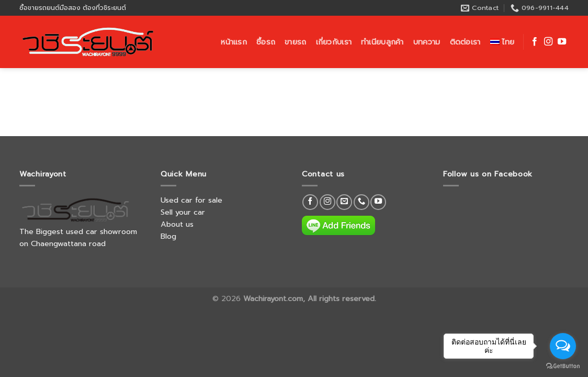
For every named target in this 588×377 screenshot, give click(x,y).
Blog (168, 236)
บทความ (427, 42)
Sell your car (183, 212)
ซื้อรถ (266, 42)
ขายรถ (295, 42)
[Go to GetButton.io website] (563, 366)
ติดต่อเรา (465, 42)
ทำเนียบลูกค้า (382, 42)
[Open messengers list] (563, 346)
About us (177, 224)
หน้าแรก (234, 42)
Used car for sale (191, 200)
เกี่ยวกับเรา (334, 42)
